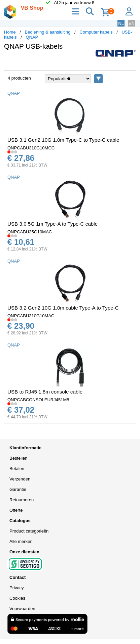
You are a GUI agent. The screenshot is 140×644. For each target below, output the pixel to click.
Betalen (17, 469)
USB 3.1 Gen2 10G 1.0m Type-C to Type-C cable (63, 140)
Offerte (16, 510)
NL (121, 23)
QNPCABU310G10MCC (31, 148)
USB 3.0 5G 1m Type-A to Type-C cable (53, 224)
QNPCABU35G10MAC (30, 232)
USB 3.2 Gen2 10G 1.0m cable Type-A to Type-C (63, 308)
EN (132, 23)
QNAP (32, 37)
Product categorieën (29, 531)
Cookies (17, 598)
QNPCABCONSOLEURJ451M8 (38, 400)
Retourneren (22, 500)
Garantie (18, 489)
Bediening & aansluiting (48, 32)
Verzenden (20, 479)
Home (10, 32)
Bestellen (18, 458)
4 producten (19, 78)
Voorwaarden (22, 609)
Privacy (17, 588)
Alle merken (21, 541)
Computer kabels (96, 32)
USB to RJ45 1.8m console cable (45, 392)
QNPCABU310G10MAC (31, 316)
